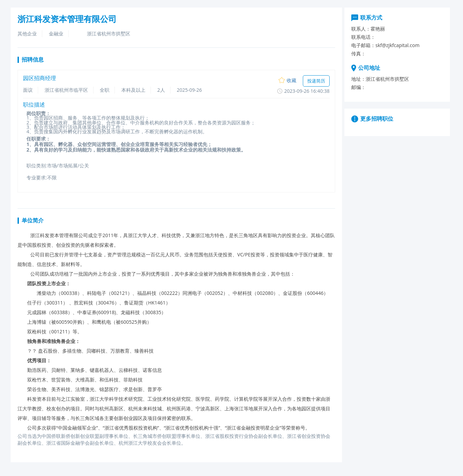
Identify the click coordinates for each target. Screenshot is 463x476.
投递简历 (316, 81)
